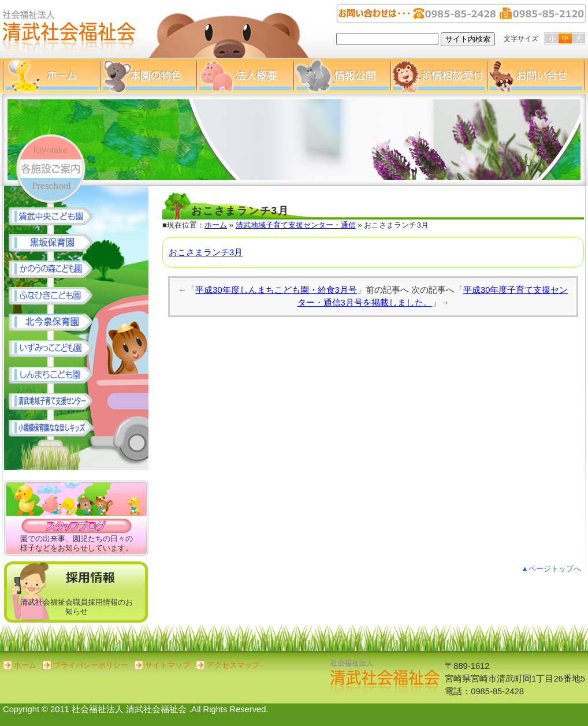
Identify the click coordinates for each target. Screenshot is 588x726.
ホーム (51, 76)
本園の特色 (148, 76)
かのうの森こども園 (56, 270)
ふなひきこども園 (56, 296)
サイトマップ (168, 665)
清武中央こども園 (56, 217)
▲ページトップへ (551, 569)
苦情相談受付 (439, 76)
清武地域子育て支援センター (56, 403)
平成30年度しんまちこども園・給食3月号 (276, 290)
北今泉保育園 (56, 323)
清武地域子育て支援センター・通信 (296, 225)
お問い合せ (536, 76)
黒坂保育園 (56, 243)
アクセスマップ (233, 665)
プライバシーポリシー (91, 665)
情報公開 (342, 76)
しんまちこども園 (56, 376)
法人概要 (245, 76)
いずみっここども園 (56, 349)
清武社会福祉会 (69, 29)
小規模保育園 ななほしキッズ (56, 429)
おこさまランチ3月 (206, 252)
